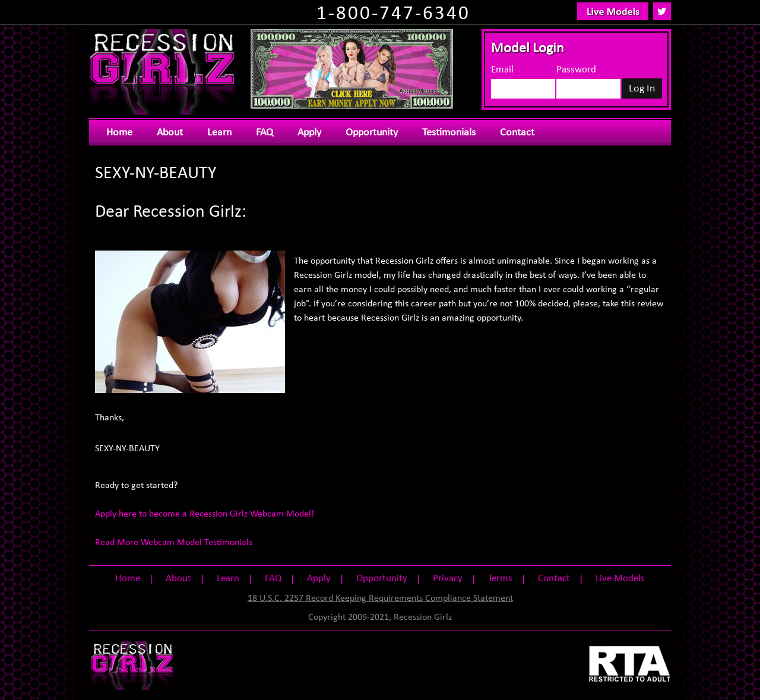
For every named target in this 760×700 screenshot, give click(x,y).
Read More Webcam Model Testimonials (174, 543)
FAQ (265, 133)
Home (119, 133)
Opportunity (372, 133)
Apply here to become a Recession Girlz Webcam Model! (205, 514)
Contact (517, 133)
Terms (500, 579)
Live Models (620, 579)
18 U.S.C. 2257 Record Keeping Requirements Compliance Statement (380, 598)
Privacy (448, 579)
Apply (309, 133)
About (170, 133)
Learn (219, 133)
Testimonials (449, 133)
